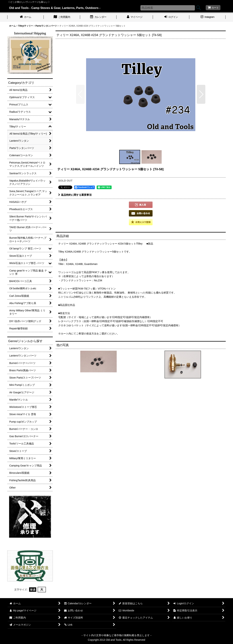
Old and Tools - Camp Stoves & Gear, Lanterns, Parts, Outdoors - (55, 8)
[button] (80, 94)
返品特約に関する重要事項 (75, 195)
